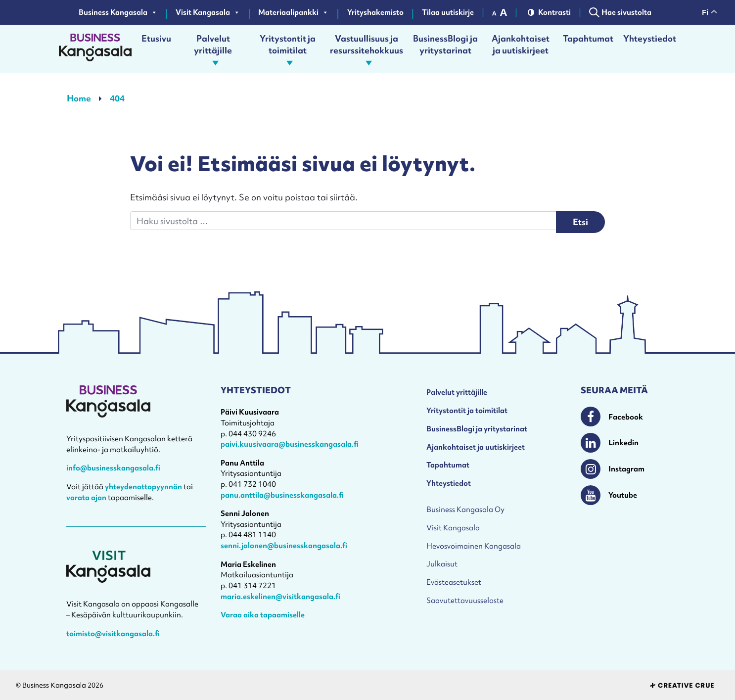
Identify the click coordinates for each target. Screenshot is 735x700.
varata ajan (86, 497)
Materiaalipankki (293, 12)
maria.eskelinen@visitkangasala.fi (280, 596)
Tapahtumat (588, 38)
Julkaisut (442, 564)
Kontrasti (549, 12)
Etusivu (156, 38)
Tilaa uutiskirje (448, 12)
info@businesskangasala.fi (113, 468)
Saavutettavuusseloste (465, 600)
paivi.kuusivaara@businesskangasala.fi (290, 444)
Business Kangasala (118, 12)
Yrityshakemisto (375, 12)
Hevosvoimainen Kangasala (474, 546)
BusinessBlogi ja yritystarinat (445, 44)
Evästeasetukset (454, 582)
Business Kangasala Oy (465, 509)
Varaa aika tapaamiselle (263, 615)
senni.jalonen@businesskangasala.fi (284, 545)
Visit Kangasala (208, 12)
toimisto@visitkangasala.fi (113, 633)
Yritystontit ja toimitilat (289, 49)
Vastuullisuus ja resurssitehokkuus (367, 49)
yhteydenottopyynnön (143, 487)
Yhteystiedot (650, 38)
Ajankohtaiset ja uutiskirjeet (521, 44)
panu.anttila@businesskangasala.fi (282, 495)
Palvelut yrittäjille (215, 49)
